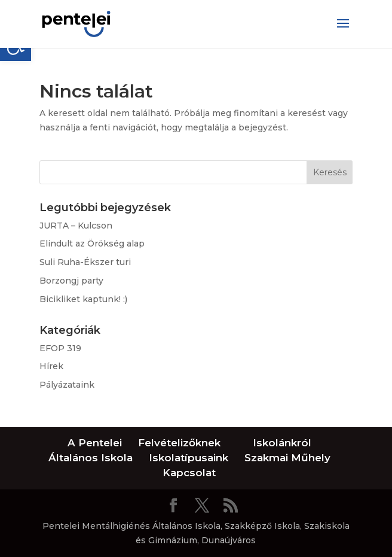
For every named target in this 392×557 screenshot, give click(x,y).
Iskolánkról (282, 443)
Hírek (51, 366)
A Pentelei (95, 443)
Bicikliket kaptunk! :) (83, 299)
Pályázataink (67, 385)
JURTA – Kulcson (76, 226)
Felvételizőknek (179, 443)
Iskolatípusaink (189, 458)
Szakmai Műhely (287, 458)
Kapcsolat (189, 473)
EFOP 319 (60, 348)
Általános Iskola (91, 458)
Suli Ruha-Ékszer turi (85, 262)
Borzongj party (71, 281)
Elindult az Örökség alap (92, 244)
